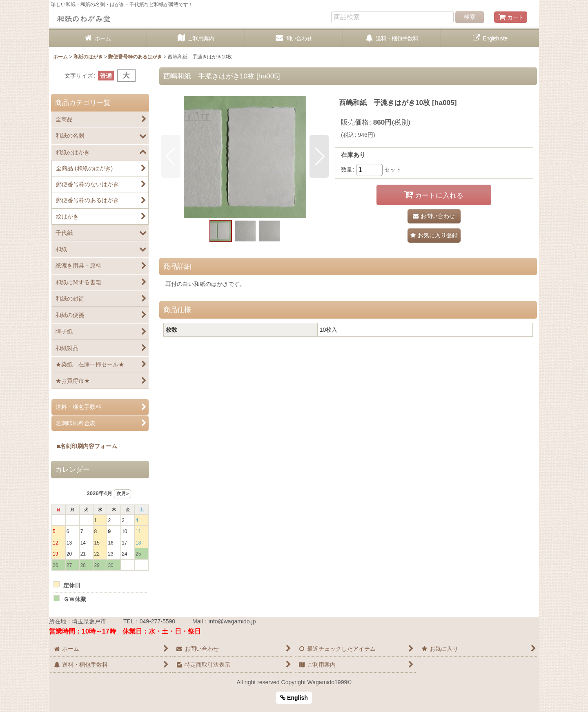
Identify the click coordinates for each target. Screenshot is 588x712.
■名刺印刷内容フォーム (84, 446)
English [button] (294, 698)
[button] (171, 156)
